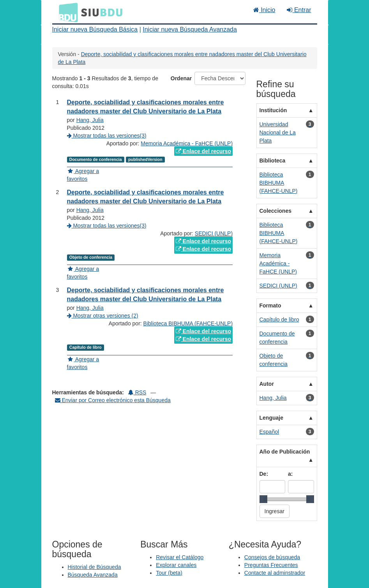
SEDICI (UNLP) (214, 233)
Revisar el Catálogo (180, 557)
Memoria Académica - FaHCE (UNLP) (187, 143)
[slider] (263, 499)
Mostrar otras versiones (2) (103, 316)
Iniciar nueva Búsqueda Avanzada (190, 29)
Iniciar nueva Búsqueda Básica (95, 29)
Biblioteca (273, 161)
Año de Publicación (285, 452)
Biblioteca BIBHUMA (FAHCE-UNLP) (188, 323)
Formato (270, 305)
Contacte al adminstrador (275, 573)
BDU (66, 12)
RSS (137, 392)
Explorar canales (176, 565)
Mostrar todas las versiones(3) (107, 136)
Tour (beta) (169, 573)
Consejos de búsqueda (272, 557)
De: (264, 474)
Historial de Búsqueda (94, 567)
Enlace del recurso (203, 151)
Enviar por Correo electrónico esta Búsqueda (113, 400)
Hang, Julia (90, 120)
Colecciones (275, 211)
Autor (267, 384)
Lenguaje (271, 418)
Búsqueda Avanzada (93, 575)
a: (290, 474)
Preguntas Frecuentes (271, 565)
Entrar (299, 10)
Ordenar (181, 78)
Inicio (264, 10)
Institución (273, 110)
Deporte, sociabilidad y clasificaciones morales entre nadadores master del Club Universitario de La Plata (146, 197)
